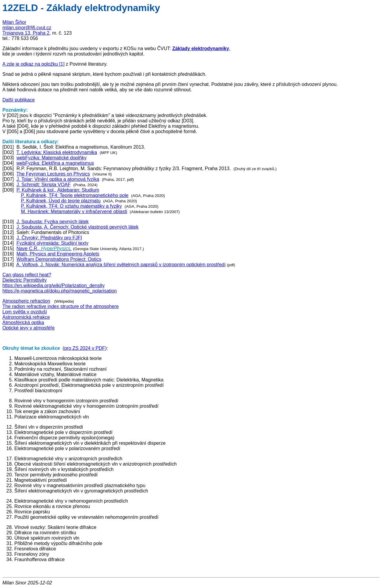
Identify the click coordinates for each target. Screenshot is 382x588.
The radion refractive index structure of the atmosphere (61, 306)
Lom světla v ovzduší (25, 312)
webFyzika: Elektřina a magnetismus (55, 163)
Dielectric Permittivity (24, 280)
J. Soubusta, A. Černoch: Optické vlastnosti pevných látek (77, 227)
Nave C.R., (44, 248)
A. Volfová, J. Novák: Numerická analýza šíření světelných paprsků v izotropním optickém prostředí (121, 265)
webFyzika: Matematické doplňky (51, 158)
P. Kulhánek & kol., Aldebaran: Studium (58, 190)
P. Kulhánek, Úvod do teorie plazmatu (61, 201)
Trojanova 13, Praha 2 (26, 33)
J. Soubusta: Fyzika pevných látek (53, 222)
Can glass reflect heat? (27, 275)
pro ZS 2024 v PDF (85, 348)
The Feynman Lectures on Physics (53, 174)
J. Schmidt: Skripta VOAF (43, 185)
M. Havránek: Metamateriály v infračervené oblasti (74, 211)
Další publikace (19, 100)
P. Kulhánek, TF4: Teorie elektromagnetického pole (75, 195)
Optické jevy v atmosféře (29, 328)
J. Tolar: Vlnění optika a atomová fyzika (58, 179)
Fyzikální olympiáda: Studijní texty (52, 243)
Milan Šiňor (14, 22)
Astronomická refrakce (26, 317)
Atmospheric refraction (26, 301)
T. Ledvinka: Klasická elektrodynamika (57, 152)
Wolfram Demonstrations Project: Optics (59, 259)
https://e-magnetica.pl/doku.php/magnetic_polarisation (60, 291)
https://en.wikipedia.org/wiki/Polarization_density (53, 285)
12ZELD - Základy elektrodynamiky (81, 8)
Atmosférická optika (23, 323)
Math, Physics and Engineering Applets (58, 254)
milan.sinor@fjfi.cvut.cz (27, 28)
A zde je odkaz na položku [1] (33, 64)
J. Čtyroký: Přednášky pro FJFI (49, 238)
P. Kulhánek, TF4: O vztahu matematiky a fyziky (71, 206)
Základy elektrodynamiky (201, 49)
